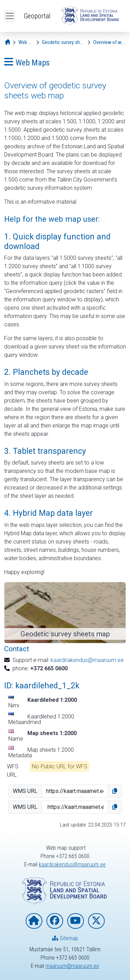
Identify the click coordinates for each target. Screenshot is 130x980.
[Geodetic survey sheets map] (70, 42)
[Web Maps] (29, 42)
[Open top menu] (10, 16)
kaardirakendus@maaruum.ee (87, 660)
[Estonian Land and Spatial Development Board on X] (96, 921)
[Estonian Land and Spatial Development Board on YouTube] (76, 921)
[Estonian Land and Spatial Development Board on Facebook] (55, 921)
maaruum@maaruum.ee (72, 966)
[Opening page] (8, 42)
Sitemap (65, 938)
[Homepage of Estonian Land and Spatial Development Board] (34, 921)
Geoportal (37, 16)
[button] (115, 791)
